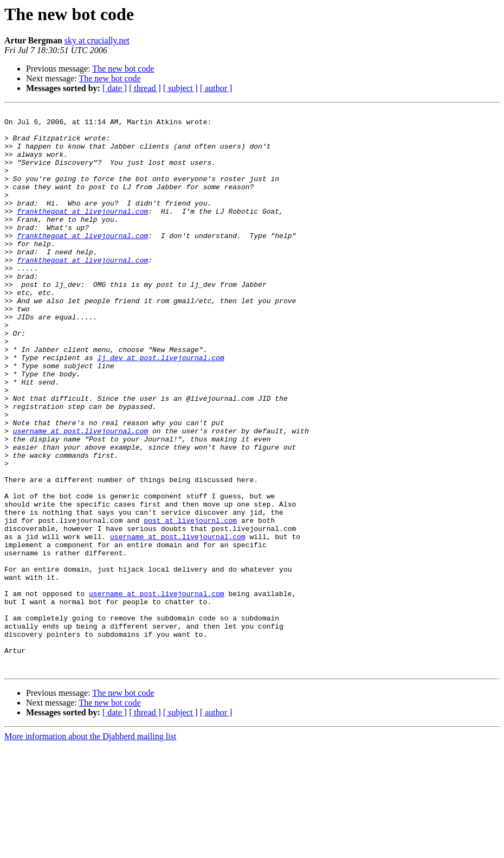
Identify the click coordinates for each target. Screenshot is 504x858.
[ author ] (216, 88)
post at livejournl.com (190, 603)
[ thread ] (145, 88)
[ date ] (115, 88)
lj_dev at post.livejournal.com (161, 408)
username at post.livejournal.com (81, 496)
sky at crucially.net (97, 40)
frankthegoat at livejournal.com (82, 232)
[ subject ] (180, 88)
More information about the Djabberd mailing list (90, 849)
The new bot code (123, 69)
